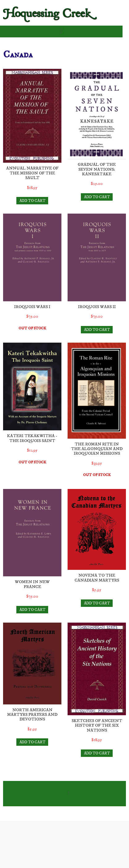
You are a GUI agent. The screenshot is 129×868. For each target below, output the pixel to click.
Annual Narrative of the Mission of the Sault (32, 173)
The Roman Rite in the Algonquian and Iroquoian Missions (97, 449)
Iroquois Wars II (97, 307)
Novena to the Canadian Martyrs (97, 578)
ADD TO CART (32, 201)
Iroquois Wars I (32, 307)
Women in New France (32, 584)
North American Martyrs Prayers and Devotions (32, 715)
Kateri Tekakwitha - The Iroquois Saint (32, 438)
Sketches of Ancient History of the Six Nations (97, 726)
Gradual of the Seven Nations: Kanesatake (97, 169)
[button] (61, 31)
